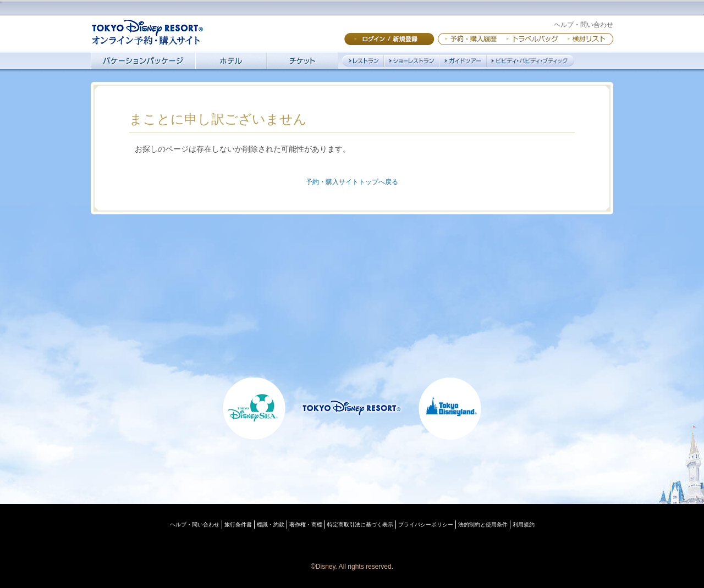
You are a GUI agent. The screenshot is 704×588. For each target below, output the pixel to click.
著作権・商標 (306, 525)
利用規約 (524, 525)
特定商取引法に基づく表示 (360, 525)
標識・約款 (271, 525)
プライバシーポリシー (426, 525)
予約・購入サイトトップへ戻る (352, 182)
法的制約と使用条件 (483, 525)
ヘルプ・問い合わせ (584, 25)
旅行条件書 (238, 525)
